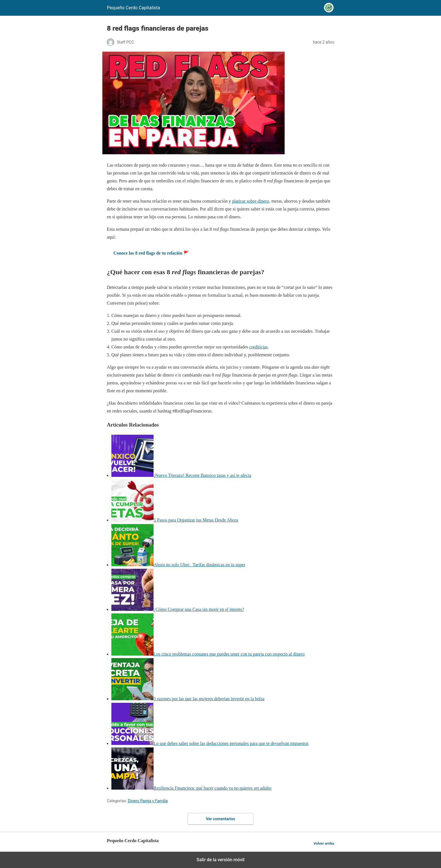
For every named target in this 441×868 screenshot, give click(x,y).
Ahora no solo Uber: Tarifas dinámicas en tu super (199, 565)
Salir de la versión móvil (221, 860)
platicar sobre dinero (251, 201)
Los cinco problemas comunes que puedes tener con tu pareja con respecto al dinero (229, 654)
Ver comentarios (220, 819)
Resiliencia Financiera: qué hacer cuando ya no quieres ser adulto (212, 788)
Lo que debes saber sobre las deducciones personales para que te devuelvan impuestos (231, 743)
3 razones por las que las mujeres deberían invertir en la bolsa (209, 699)
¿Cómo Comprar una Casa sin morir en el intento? (199, 609)
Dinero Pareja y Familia (148, 801)
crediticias (258, 347)
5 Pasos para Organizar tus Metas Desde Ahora (196, 520)
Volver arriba (324, 843)
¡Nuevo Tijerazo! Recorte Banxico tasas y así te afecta (202, 475)
